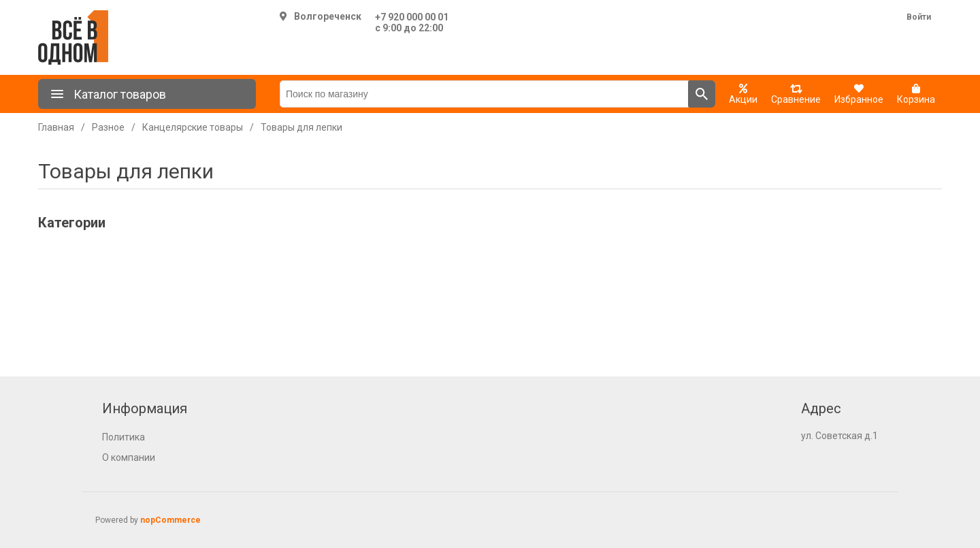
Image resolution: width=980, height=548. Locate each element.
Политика (124, 437)
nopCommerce (170, 520)
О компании (129, 457)
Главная (56, 127)
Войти (919, 17)
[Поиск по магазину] (484, 94)
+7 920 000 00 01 (412, 17)
